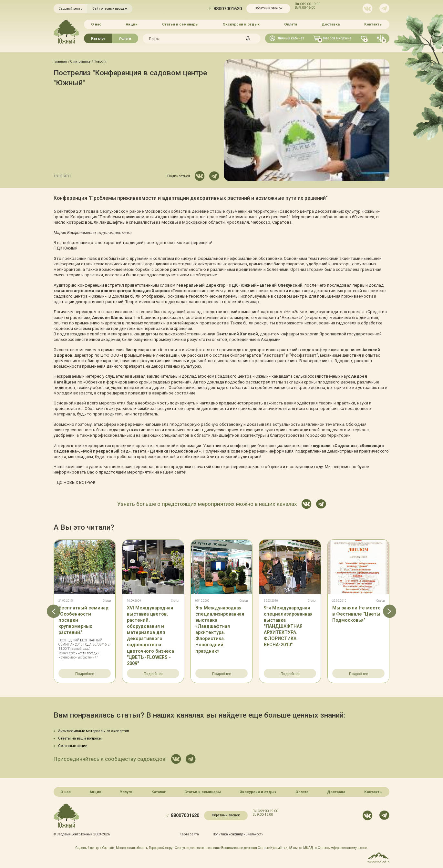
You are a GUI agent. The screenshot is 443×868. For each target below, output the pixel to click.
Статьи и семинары (180, 24)
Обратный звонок (268, 8)
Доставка (331, 24)
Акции (132, 24)
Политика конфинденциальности (238, 834)
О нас (96, 24)
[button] (53, 611)
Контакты (373, 24)
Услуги (125, 38)
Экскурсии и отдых (241, 24)
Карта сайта (189, 834)
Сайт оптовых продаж (110, 9)
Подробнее (85, 674)
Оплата (291, 24)
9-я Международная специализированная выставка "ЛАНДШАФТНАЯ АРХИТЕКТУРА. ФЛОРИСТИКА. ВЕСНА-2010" (288, 626)
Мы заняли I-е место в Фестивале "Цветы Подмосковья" (356, 614)
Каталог (98, 38)
